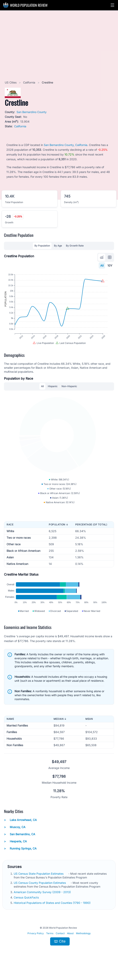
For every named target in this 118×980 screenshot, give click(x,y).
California (30, 82)
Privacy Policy (36, 943)
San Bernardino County (32, 112)
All (102, 265)
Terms (50, 943)
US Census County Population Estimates (40, 892)
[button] (112, 5)
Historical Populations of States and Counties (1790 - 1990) (53, 912)
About (70, 943)
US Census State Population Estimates (39, 883)
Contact (60, 943)
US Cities (11, 82)
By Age (58, 246)
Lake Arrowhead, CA (20, 829)
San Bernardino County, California (66, 145)
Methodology (83, 943)
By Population (42, 246)
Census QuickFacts (27, 907)
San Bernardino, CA (20, 843)
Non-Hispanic (69, 390)
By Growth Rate (75, 246)
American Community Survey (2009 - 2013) (43, 901)
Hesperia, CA (15, 850)
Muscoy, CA (15, 836)
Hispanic (53, 390)
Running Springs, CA (20, 858)
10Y (110, 265)
